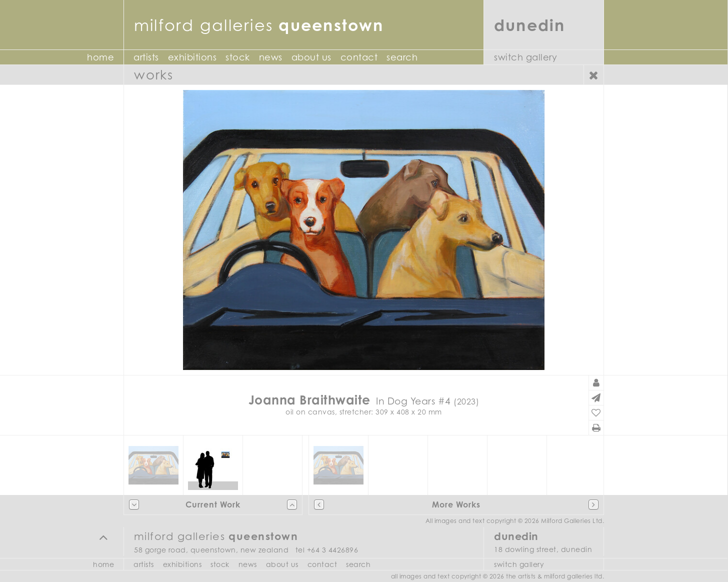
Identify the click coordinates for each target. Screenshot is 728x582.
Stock (238, 57)
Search (402, 57)
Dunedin (530, 25)
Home (100, 57)
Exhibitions (192, 57)
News (271, 57)
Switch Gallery (525, 57)
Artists (146, 57)
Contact (359, 57)
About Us (311, 57)
